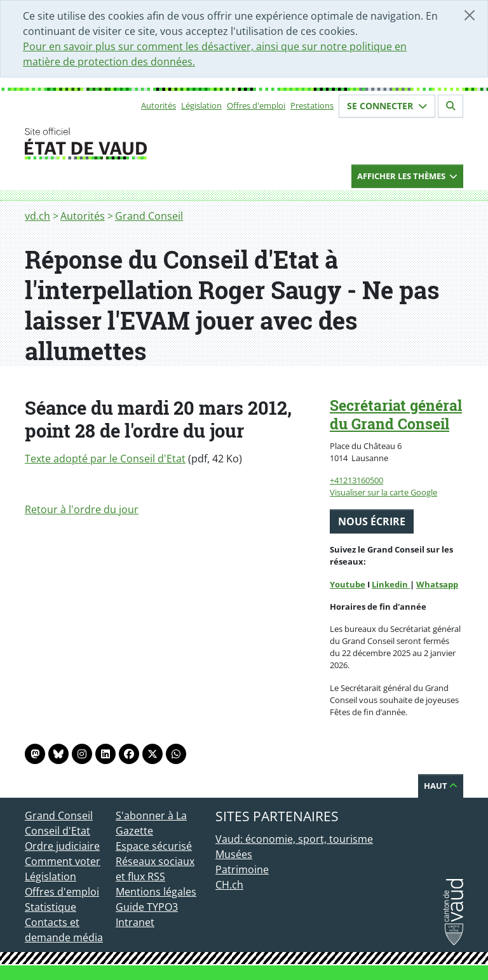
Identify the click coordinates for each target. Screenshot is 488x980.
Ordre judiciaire (62, 846)
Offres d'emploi (256, 105)
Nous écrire (372, 521)
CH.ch (229, 885)
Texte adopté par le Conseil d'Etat (105, 459)
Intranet (135, 922)
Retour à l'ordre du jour (82, 509)
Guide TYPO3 (147, 907)
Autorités (159, 105)
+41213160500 (356, 480)
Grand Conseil (149, 216)
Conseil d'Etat (58, 831)
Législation (201, 105)
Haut (441, 786)
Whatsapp (437, 584)
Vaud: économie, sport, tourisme (294, 839)
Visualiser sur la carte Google (383, 492)
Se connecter (387, 106)
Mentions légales (156, 892)
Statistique (51, 907)
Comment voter (63, 861)
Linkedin (391, 584)
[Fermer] (470, 15)
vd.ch (37, 216)
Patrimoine (242, 869)
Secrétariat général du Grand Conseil (396, 414)
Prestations (312, 105)
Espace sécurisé (154, 846)
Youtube (348, 584)
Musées (234, 854)
